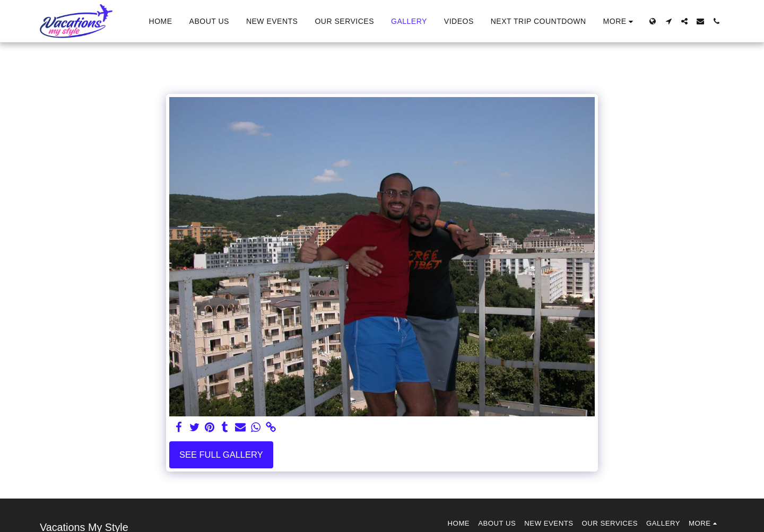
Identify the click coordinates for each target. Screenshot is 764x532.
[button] (668, 21)
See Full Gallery (221, 455)
